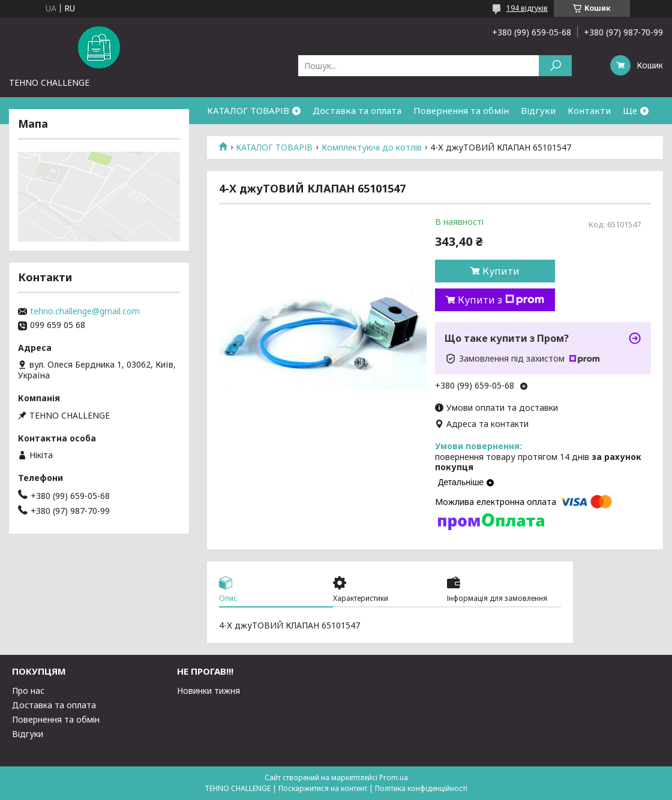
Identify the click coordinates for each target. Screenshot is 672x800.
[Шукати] (555, 66)
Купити (501, 271)
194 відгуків (527, 8)
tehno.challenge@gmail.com (85, 311)
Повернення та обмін (461, 110)
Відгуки (538, 110)
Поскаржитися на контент (323, 788)
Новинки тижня (208, 691)
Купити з (501, 300)
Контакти (589, 110)
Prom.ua (394, 778)
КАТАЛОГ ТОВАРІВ (248, 110)
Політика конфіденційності (421, 788)
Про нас (28, 691)
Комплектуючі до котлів (372, 148)
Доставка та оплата (357, 110)
